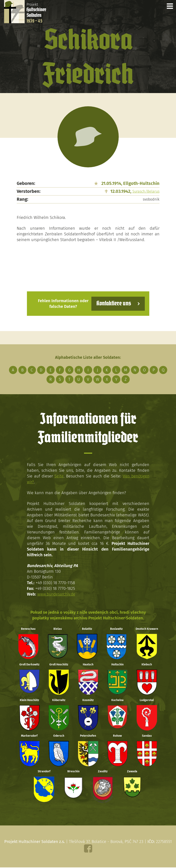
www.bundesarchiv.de (57, 594)
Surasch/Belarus (146, 191)
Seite (59, 476)
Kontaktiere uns (113, 303)
